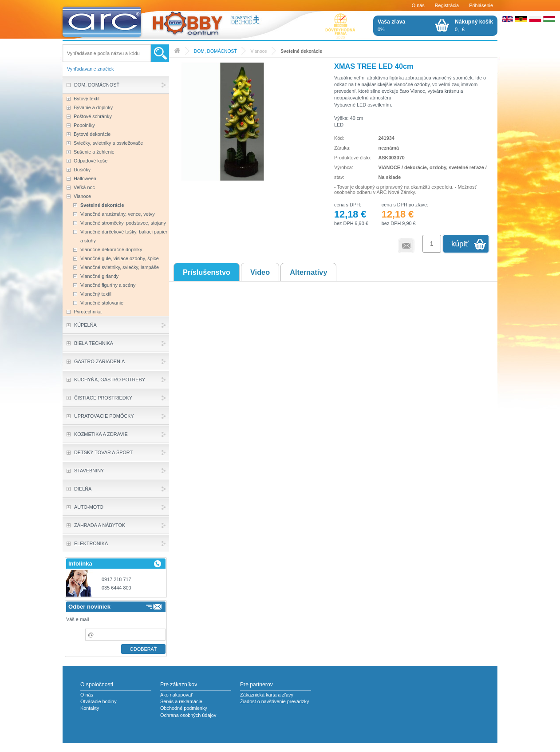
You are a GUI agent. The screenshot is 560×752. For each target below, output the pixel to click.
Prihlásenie (481, 5)
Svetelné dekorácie (301, 51)
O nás (418, 5)
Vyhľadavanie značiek (91, 69)
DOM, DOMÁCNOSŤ (215, 51)
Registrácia (447, 5)
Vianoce (258, 51)
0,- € (474, 25)
